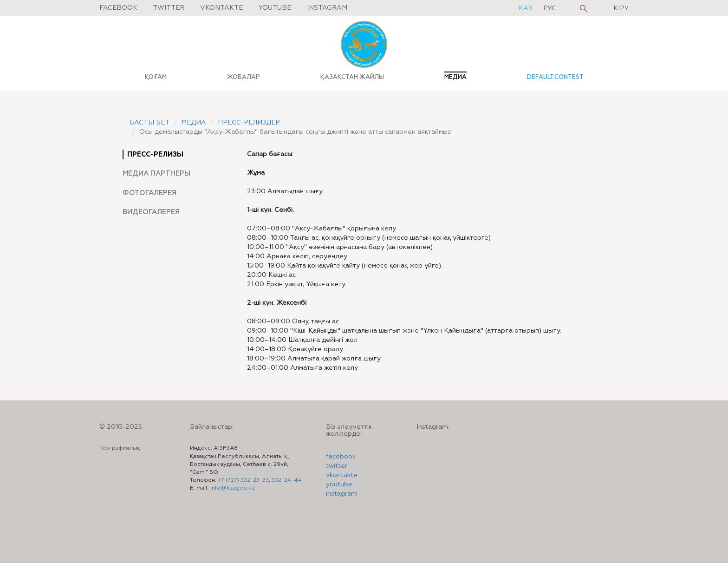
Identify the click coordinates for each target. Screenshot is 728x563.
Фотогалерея (149, 193)
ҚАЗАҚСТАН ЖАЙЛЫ (352, 77)
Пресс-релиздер (249, 123)
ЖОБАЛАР (244, 77)
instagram (341, 494)
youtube (339, 484)
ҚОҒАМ (156, 77)
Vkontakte (221, 8)
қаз (526, 8)
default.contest (555, 77)
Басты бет (149, 123)
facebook (341, 457)
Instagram (327, 8)
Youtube (275, 8)
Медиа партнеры (156, 173)
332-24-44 (286, 480)
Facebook (118, 8)
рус (550, 8)
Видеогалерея (151, 212)
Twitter (169, 8)
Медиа (194, 123)
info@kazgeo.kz (233, 488)
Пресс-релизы (155, 154)
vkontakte (342, 475)
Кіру (621, 8)
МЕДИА (455, 77)
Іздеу (584, 8)
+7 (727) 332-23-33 (243, 480)
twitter (337, 466)
